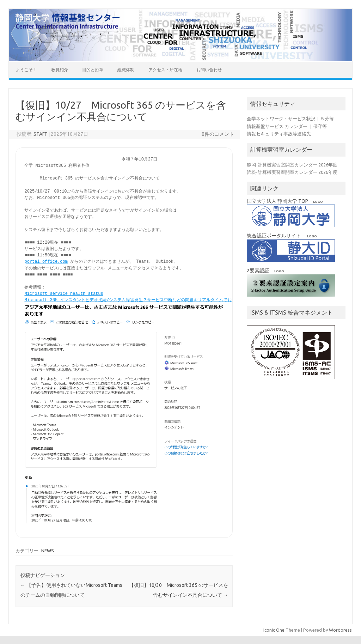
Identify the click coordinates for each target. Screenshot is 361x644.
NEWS (48, 550)
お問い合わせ (209, 70)
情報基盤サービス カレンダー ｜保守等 (287, 126)
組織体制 (126, 70)
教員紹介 (60, 70)
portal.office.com (46, 262)
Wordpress (340, 630)
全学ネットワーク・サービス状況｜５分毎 (290, 119)
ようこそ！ (26, 70)
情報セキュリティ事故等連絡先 (279, 134)
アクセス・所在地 (165, 70)
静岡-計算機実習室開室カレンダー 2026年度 (292, 165)
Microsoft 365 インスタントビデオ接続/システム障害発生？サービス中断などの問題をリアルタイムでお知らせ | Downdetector (153, 300)
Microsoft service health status (64, 294)
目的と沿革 (93, 70)
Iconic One (274, 630)
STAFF (40, 134)
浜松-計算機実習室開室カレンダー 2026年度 (292, 172)
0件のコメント (218, 134)
